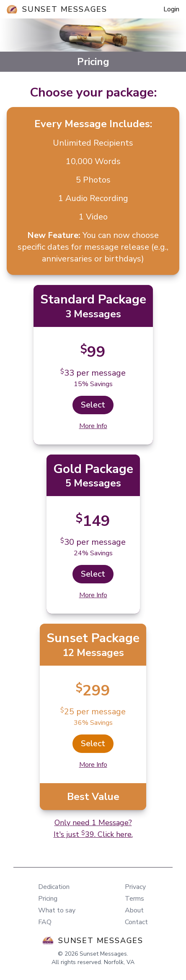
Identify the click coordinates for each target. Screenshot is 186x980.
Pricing (48, 899)
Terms (134, 899)
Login (171, 9)
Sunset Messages (65, 9)
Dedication (54, 887)
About (134, 910)
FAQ (45, 922)
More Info (93, 426)
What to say (57, 910)
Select (93, 405)
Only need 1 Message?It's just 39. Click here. (93, 828)
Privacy (135, 887)
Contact (136, 922)
